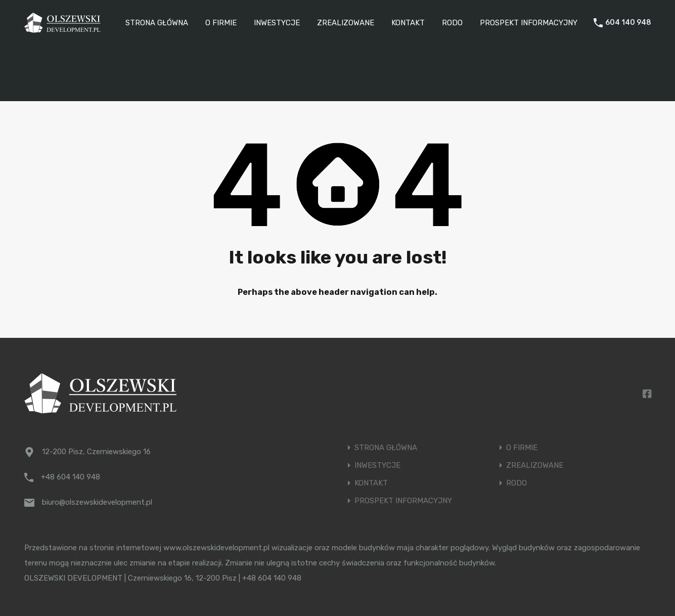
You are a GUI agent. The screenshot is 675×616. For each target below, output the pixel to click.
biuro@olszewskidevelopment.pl (97, 502)
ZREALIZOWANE (346, 23)
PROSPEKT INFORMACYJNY (529, 23)
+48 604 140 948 (71, 477)
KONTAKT (408, 23)
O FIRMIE (221, 23)
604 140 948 (628, 23)
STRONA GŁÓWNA (157, 23)
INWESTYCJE (277, 23)
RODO (452, 23)
